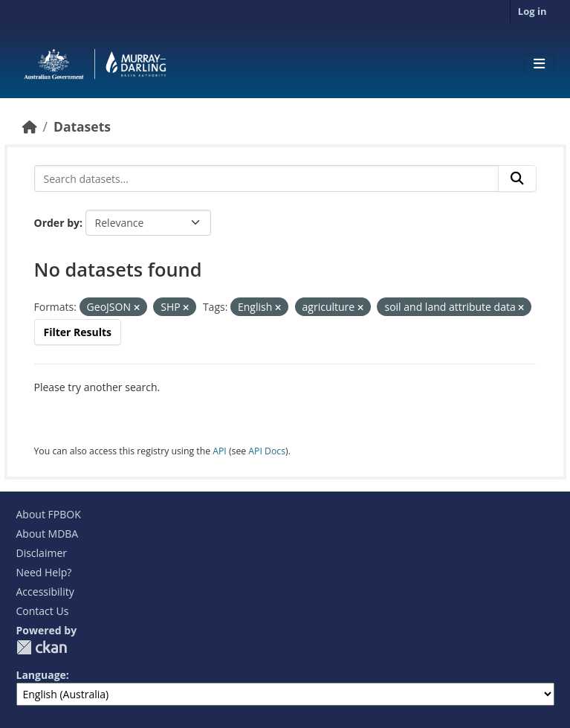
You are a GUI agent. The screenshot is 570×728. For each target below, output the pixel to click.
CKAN (42, 647)
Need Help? (44, 572)
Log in (532, 11)
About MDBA (48, 534)
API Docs (267, 451)
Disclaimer (42, 553)
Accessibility (45, 592)
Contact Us (43, 611)
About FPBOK (49, 514)
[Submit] (517, 178)
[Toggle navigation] (539, 64)
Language (41, 675)
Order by (57, 223)
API (220, 451)
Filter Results (78, 332)
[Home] (30, 126)
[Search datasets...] (266, 178)
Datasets (82, 126)
